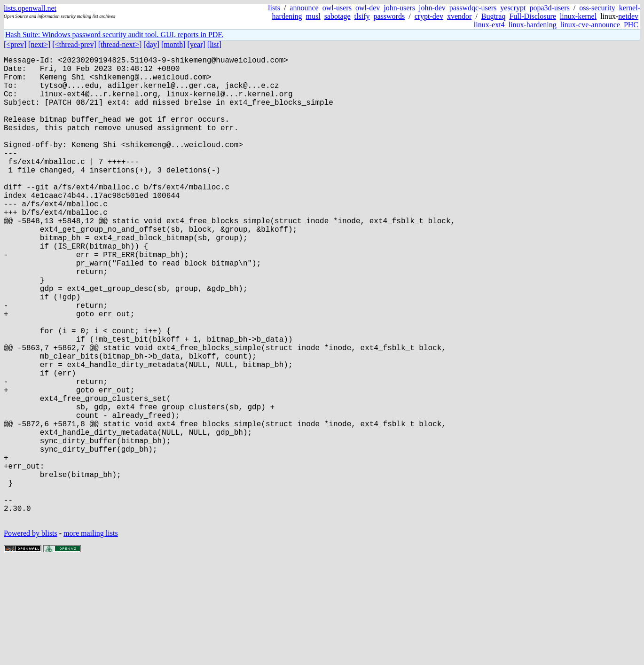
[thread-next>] (120, 44)
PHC (631, 25)
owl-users (337, 8)
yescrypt (513, 8)
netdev (628, 16)
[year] (196, 44)
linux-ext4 (489, 25)
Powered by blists (31, 637)
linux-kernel (578, 16)
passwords (389, 16)
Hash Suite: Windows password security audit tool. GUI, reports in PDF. (114, 35)
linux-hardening (533, 25)
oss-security (597, 8)
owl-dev (368, 8)
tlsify (362, 16)
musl (313, 16)
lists (274, 8)
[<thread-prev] (74, 44)
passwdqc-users (473, 8)
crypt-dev (429, 16)
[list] (214, 44)
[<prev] (15, 44)
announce (304, 8)
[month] (173, 44)
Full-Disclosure (533, 16)
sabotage (338, 16)
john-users (399, 8)
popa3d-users (549, 8)
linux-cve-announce (590, 25)
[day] (151, 44)
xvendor (459, 16)
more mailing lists (91, 637)
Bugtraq (494, 16)
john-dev (432, 8)
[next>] (39, 44)
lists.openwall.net (30, 8)
